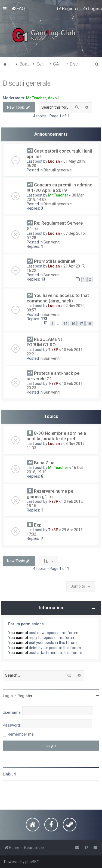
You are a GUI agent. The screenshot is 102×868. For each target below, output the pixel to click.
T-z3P (53, 350)
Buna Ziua (44, 463)
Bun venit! (52, 242)
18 (89, 324)
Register (25, 696)
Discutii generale (27, 83)
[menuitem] (18, 8)
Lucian (54, 161)
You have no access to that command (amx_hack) (58, 298)
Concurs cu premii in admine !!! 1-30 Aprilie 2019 (59, 188)
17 (81, 324)
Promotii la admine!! (55, 261)
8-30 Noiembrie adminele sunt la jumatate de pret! (56, 436)
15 (65, 324)
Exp (38, 525)
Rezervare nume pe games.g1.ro (50, 494)
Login (8, 696)
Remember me (21, 734)
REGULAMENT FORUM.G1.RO (45, 342)
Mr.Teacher (36, 98)
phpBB (31, 862)
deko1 (53, 98)
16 (73, 324)
